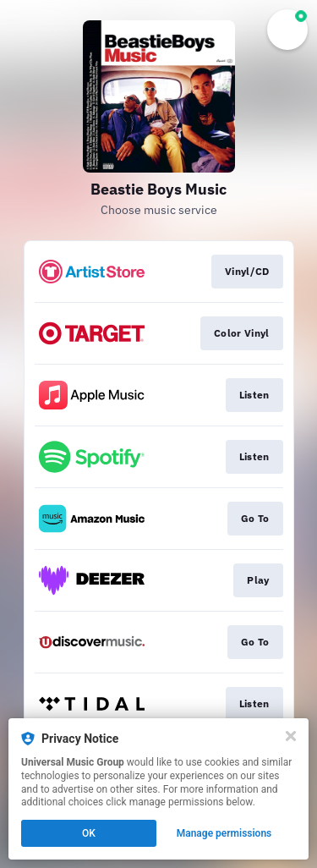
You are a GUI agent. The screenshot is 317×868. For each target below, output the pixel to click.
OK (89, 833)
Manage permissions (224, 833)
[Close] (291, 736)
